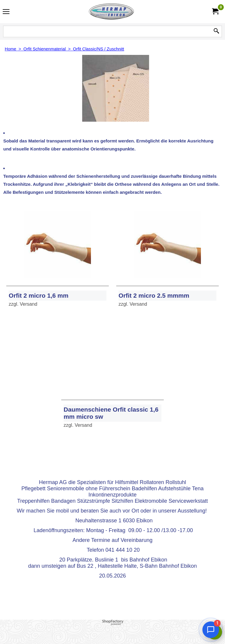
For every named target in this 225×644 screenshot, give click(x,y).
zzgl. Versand (23, 304)
